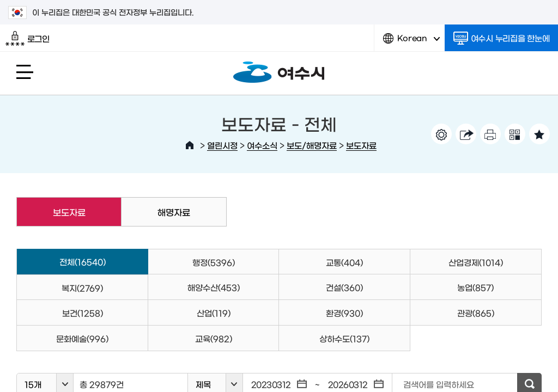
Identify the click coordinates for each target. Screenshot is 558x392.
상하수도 (344, 338)
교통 (344, 262)
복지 (82, 288)
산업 (214, 313)
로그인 (28, 39)
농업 (475, 287)
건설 (344, 287)
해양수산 (214, 287)
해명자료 (174, 212)
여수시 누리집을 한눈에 (502, 38)
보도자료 (361, 145)
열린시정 (222, 145)
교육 (214, 338)
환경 (344, 313)
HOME (190, 145)
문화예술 (82, 338)
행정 (214, 262)
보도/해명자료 (312, 145)
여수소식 (262, 145)
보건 (83, 313)
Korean (411, 42)
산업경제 (476, 262)
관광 (476, 313)
